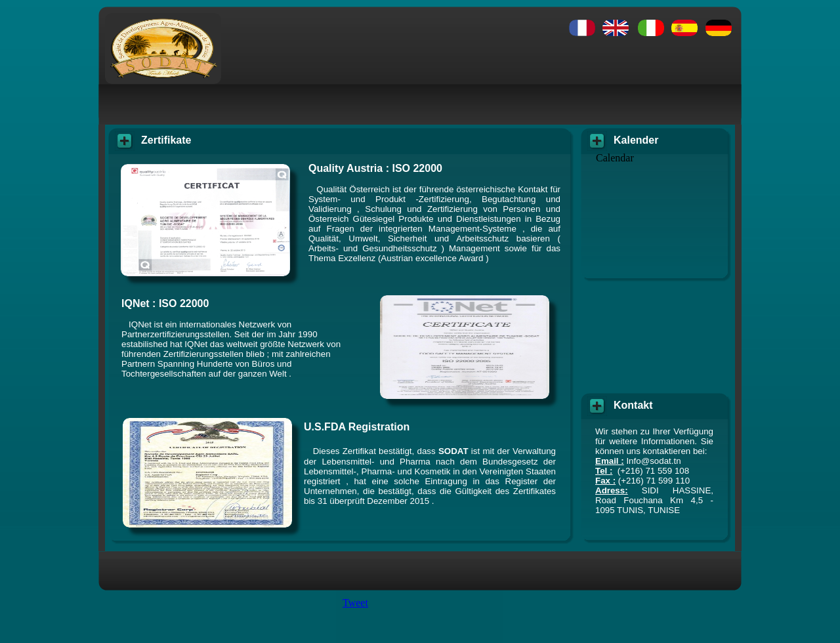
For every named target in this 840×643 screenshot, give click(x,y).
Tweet (355, 603)
